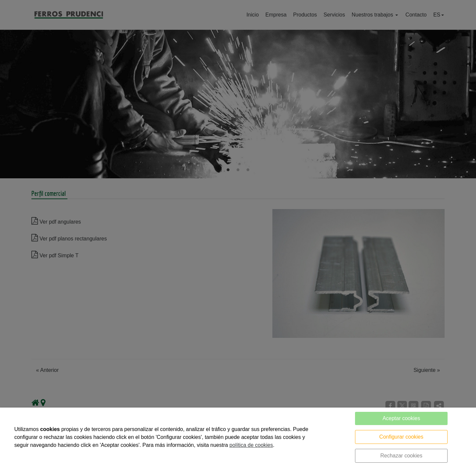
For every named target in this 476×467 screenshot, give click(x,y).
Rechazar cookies (401, 456)
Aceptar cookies (401, 418)
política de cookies (251, 445)
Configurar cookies (401, 437)
